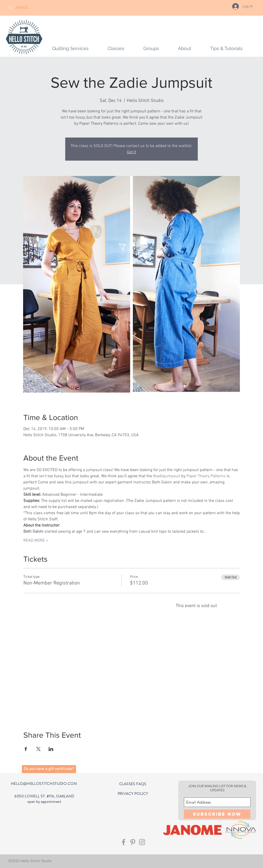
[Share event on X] (38, 749)
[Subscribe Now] (217, 814)
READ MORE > (36, 541)
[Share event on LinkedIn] (51, 749)
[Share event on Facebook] (26, 749)
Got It (131, 152)
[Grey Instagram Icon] (142, 842)
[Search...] (30, 8)
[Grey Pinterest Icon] (133, 842)
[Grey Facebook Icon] (124, 842)
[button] (151, 48)
